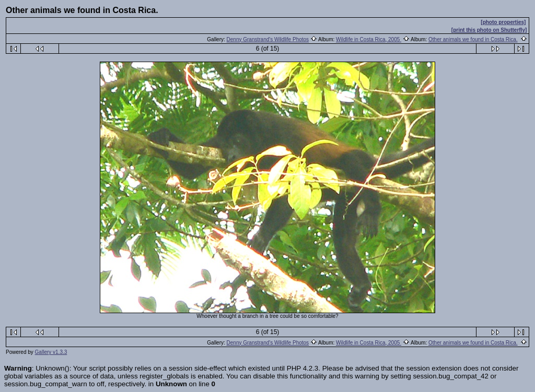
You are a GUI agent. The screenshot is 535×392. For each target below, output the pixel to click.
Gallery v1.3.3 (51, 352)
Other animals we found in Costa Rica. (473, 39)
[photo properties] (503, 22)
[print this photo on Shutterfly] (489, 30)
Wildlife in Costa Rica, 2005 (369, 39)
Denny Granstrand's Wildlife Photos (268, 39)
